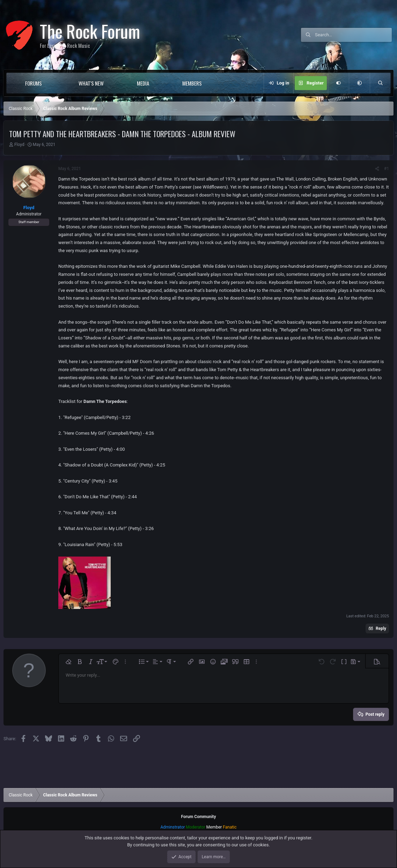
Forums (34, 83)
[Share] (377, 169)
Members (192, 83)
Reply (381, 628)
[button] (56, 83)
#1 (387, 169)
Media (143, 83)
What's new (91, 83)
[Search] (353, 35)
